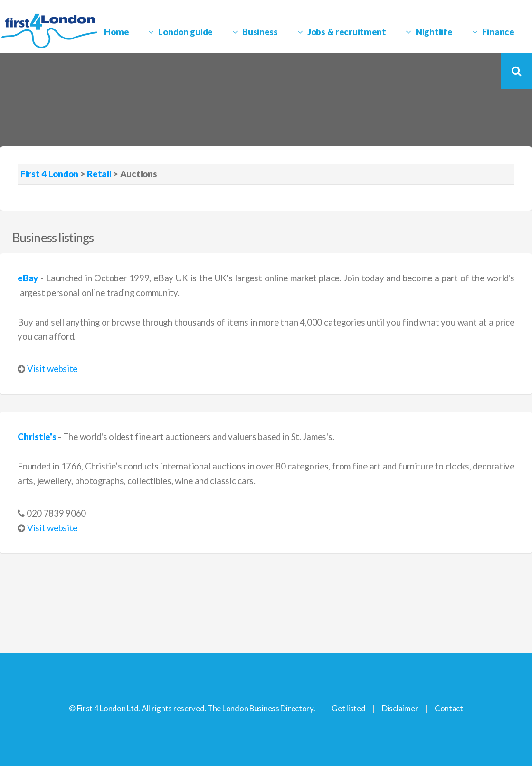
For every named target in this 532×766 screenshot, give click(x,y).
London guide (185, 32)
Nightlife (434, 32)
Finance (498, 32)
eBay (28, 278)
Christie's (37, 437)
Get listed (348, 708)
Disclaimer (400, 708)
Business (260, 32)
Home (116, 32)
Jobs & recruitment (347, 32)
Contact (449, 708)
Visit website (52, 369)
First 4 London (49, 174)
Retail (99, 174)
